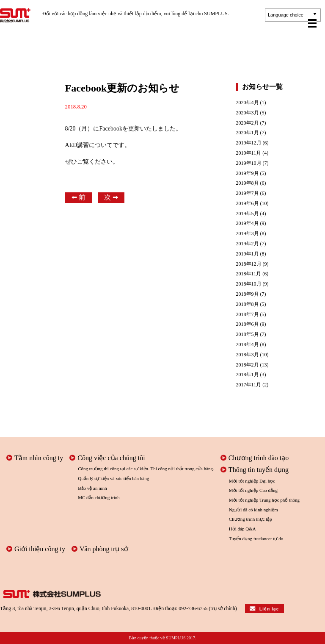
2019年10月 (249, 163)
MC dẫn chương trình (99, 497)
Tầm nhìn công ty (35, 458)
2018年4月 (248, 345)
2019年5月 (248, 214)
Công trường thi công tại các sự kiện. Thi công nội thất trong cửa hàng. (146, 469)
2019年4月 (248, 223)
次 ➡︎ (111, 197)
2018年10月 (249, 284)
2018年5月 (248, 334)
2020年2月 (248, 123)
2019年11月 (249, 153)
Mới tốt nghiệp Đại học (252, 481)
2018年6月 (248, 324)
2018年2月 (248, 365)
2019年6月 (248, 204)
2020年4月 (248, 103)
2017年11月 (249, 385)
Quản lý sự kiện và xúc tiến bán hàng (113, 478)
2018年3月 (248, 355)
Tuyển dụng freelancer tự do (256, 539)
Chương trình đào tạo (255, 458)
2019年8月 (248, 183)
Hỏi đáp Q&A (242, 529)
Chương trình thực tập (251, 519)
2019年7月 (248, 193)
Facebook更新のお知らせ (123, 88)
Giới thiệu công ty (36, 549)
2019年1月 (248, 254)
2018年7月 (248, 315)
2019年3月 (248, 234)
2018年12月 (249, 264)
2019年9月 (248, 173)
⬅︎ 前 (78, 197)
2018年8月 (248, 304)
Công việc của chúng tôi (107, 458)
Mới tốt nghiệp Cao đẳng (253, 490)
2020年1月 (248, 133)
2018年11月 (249, 274)
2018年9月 (248, 294)
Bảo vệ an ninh (92, 488)
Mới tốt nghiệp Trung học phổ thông (264, 500)
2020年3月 (248, 113)
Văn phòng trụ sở (100, 549)
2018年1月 (248, 375)
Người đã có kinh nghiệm (253, 510)
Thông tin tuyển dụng (255, 470)
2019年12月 (249, 143)
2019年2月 (248, 244)
